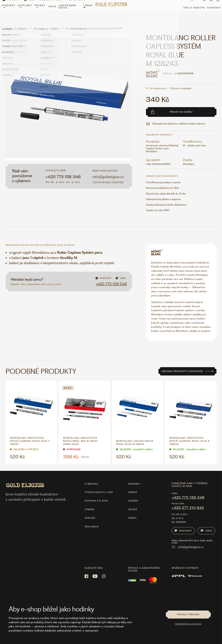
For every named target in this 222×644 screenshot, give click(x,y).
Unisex (132, 513)
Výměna (89, 504)
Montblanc (39, 23)
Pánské (133, 487)
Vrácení (90, 513)
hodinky (134, 479)
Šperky (42, 11)
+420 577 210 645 (188, 503)
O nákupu (91, 479)
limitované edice (69, 11)
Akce (54, 12)
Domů (9, 23)
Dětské (133, 504)
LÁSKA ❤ (89, 11)
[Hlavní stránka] (111, 11)
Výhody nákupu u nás (99, 487)
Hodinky (11, 11)
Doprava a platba (96, 496)
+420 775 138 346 (63, 172)
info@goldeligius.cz (108, 172)
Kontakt (212, 13)
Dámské (133, 496)
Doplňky (27, 11)
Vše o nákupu (192, 13)
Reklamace (92, 522)
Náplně (55, 23)
